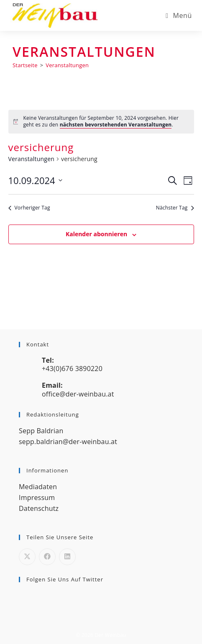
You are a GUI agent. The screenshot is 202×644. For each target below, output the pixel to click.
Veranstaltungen (67, 65)
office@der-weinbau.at (78, 394)
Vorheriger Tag (29, 208)
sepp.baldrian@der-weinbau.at (68, 442)
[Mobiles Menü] (179, 15)
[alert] (101, 122)
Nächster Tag (175, 208)
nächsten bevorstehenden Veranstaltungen (116, 125)
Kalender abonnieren (96, 234)
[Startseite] (25, 65)
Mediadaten (38, 487)
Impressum (37, 498)
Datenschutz (39, 508)
